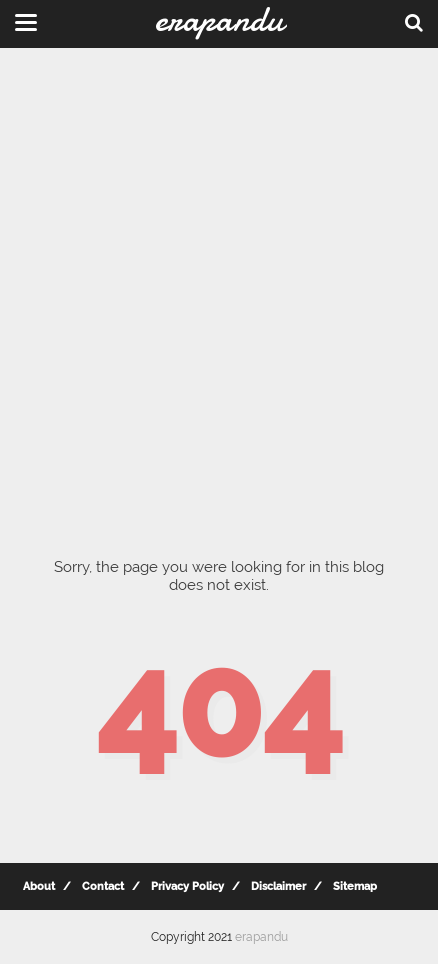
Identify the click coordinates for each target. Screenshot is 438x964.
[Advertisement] (219, 289)
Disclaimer (278, 886)
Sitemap (355, 886)
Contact (103, 886)
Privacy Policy (187, 886)
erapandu (261, 937)
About (39, 886)
